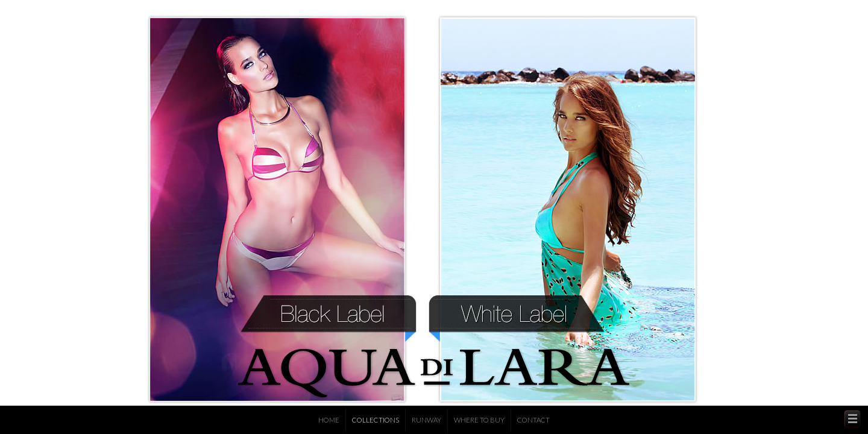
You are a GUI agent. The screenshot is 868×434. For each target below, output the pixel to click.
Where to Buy (479, 420)
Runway (426, 420)
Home (329, 420)
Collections (376, 420)
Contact (533, 420)
